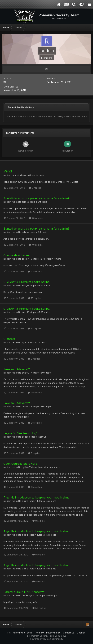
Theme (39, 633)
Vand (8, 171)
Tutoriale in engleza (46, 501)
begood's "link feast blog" (21, 433)
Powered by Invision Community (47, 639)
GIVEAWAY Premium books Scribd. (27, 282)
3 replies (35, 188)
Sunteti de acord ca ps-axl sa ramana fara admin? (36, 198)
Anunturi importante (50, 467)
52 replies (35, 271)
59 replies (39, 608)
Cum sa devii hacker (17, 255)
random (7, 175)
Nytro (25, 342)
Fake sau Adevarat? (17, 369)
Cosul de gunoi (37, 175)
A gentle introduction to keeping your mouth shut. (36, 497)
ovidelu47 (27, 373)
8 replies (34, 453)
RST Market (45, 286)
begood (26, 437)
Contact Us (69, 633)
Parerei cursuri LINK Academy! (24, 592)
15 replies (35, 298)
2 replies (34, 359)
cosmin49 (27, 259)
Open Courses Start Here (20, 464)
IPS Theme (13, 633)
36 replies (35, 393)
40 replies (36, 218)
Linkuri (43, 437)
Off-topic (43, 202)
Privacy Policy (53, 633)
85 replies (35, 487)
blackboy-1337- (30, 595)
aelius (25, 202)
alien (24, 501)
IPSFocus (27, 633)
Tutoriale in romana (52, 259)
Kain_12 (25, 286)
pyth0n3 (26, 467)
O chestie (10, 339)
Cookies (81, 633)
